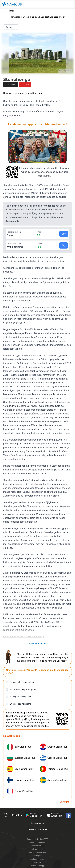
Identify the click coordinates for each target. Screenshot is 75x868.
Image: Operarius (65, 71)
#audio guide (37, 856)
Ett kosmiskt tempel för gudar (23, 689)
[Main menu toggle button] (70, 4)
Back (10, 11)
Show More (66, 802)
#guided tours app (38, 846)
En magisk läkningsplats (20, 697)
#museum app (38, 862)
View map (11, 85)
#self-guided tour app (37, 852)
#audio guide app (37, 866)
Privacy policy (37, 823)
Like (25, 85)
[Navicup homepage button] (13, 4)
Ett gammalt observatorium (22, 682)
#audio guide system (37, 859)
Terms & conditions (37, 829)
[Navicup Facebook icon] (69, 815)
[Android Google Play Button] (34, 815)
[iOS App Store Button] (55, 815)
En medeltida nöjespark (20, 704)
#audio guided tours (38, 842)
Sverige (11, 27)
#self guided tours (37, 849)
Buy (64, 234)
